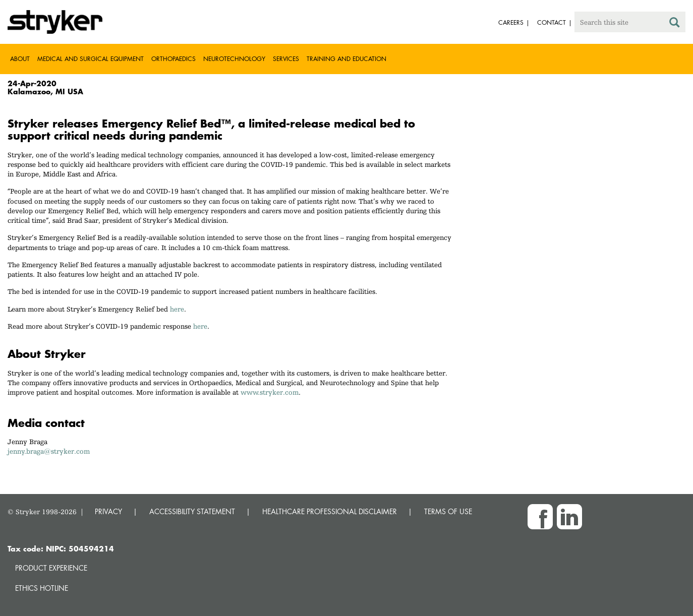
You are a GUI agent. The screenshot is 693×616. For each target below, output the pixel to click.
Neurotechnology (234, 59)
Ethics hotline (42, 588)
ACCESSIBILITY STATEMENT (192, 511)
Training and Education (346, 59)
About (20, 59)
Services (286, 59)
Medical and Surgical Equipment (91, 59)
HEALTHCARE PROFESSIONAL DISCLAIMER (330, 511)
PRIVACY (108, 511)
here (177, 309)
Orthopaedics (174, 59)
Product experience (51, 568)
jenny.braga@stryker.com (49, 451)
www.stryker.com (270, 392)
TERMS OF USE (448, 511)
